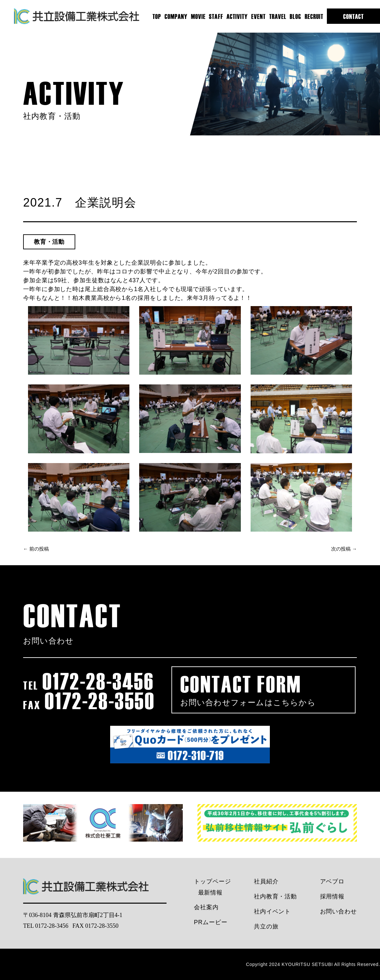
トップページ (212, 881)
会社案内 (206, 907)
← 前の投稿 (36, 549)
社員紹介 (266, 881)
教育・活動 (49, 242)
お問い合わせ (338, 911)
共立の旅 (266, 926)
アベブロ (332, 881)
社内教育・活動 (275, 896)
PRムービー (211, 922)
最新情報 (211, 893)
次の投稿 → (344, 549)
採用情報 (332, 896)
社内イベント (272, 911)
